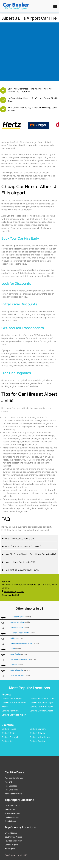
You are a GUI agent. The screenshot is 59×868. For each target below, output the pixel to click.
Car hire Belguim (37, 733)
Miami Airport (10, 809)
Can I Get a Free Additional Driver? (22, 570)
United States (11, 833)
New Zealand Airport (13, 841)
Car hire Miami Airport (12, 699)
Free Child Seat (11, 790)
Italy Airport (10, 849)
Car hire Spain (8, 733)
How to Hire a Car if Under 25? (20, 562)
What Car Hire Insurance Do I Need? (23, 546)
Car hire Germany (38, 729)
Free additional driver (14, 778)
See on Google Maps (13, 591)
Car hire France (9, 729)
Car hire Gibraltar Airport (41, 711)
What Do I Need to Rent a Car (20, 538)
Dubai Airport (10, 821)
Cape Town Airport (13, 806)
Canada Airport (11, 845)
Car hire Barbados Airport (42, 699)
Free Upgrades (11, 786)
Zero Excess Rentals (13, 794)
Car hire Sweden (38, 741)
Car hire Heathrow (10, 711)
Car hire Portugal (10, 737)
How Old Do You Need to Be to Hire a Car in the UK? (30, 554)
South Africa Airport (13, 837)
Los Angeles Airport (13, 817)
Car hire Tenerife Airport (41, 707)
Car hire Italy (8, 741)
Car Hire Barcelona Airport (42, 703)
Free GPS (8, 782)
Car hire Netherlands (40, 737)
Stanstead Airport (12, 813)
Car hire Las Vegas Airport (14, 715)
